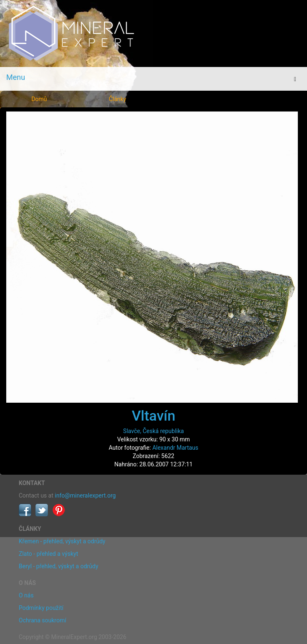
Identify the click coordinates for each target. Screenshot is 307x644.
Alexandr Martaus (175, 448)
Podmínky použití (41, 608)
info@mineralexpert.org (85, 495)
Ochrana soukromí (42, 620)
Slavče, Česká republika (154, 431)
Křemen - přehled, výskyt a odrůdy (62, 541)
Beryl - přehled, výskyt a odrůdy (59, 566)
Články (117, 99)
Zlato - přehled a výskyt (48, 554)
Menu (16, 77)
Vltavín (153, 416)
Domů (39, 99)
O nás (26, 595)
